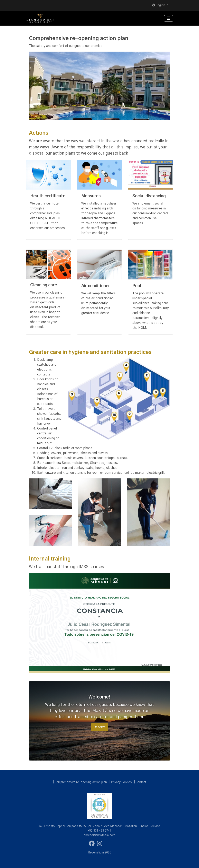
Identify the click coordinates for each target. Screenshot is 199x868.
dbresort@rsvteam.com (99, 835)
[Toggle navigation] (169, 18)
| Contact (140, 782)
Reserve (100, 727)
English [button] (159, 5)
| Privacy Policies (120, 782)
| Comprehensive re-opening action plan (80, 782)
